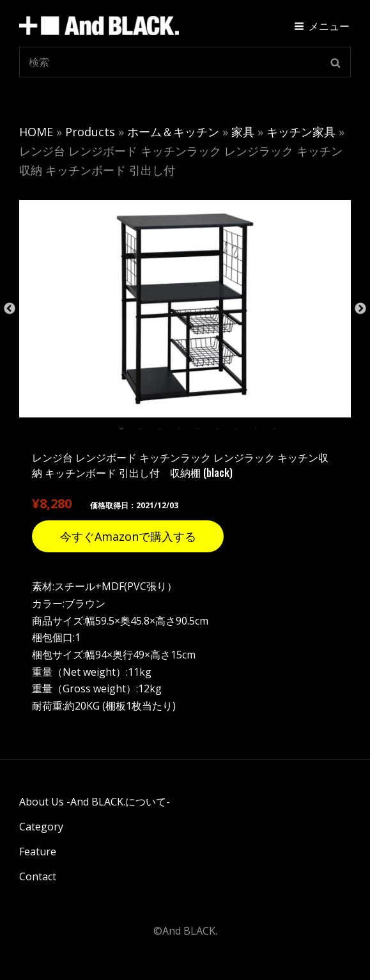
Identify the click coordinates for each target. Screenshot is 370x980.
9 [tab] (275, 427)
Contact (38, 876)
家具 (243, 132)
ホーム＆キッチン (173, 132)
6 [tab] (217, 427)
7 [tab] (236, 427)
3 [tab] (160, 427)
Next (360, 309)
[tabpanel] (185, 309)
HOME (36, 132)
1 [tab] (121, 427)
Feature (38, 852)
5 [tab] (198, 427)
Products (90, 132)
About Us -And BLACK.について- (95, 802)
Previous (10, 309)
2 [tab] (141, 427)
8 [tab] (256, 427)
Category (41, 827)
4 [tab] (179, 427)
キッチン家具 (301, 132)
